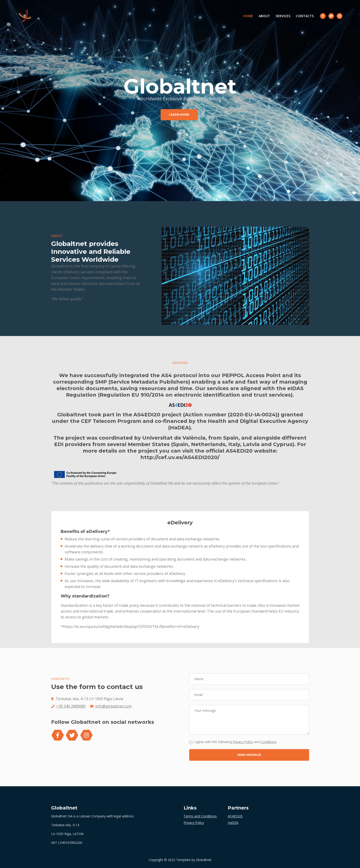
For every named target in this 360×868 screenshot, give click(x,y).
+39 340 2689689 (71, 706)
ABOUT (263, 16)
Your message (205, 710)
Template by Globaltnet (194, 860)
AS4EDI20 (235, 816)
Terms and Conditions (200, 816)
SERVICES (282, 16)
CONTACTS (304, 16)
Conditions (269, 742)
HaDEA (233, 823)
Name (199, 679)
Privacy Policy (243, 742)
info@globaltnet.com (113, 706)
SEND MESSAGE (249, 755)
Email (198, 695)
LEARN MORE (179, 115)
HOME (248, 16)
